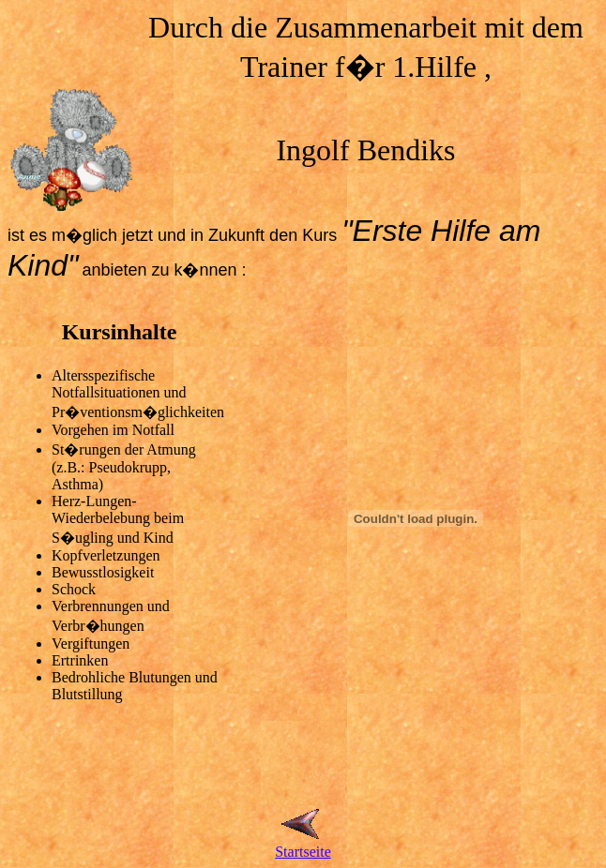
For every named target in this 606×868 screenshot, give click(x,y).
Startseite (303, 852)
